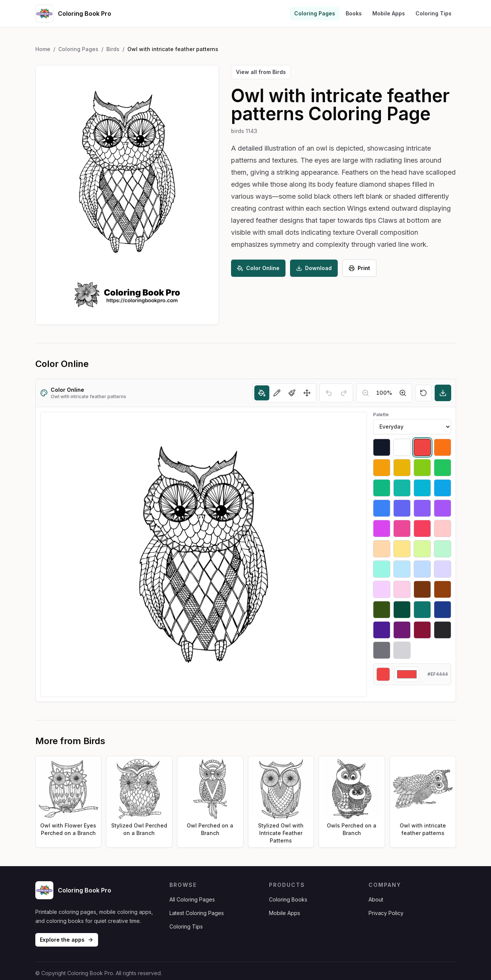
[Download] (443, 393)
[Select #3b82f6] (382, 508)
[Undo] (329, 393)
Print (359, 268)
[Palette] (412, 427)
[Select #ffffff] (402, 447)
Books (354, 13)
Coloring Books (288, 899)
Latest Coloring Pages (197, 913)
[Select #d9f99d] (422, 549)
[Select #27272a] (443, 630)
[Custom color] (407, 674)
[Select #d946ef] (382, 529)
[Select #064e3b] (402, 610)
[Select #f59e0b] (382, 468)
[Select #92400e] (443, 589)
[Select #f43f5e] (422, 529)
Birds (113, 49)
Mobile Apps (389, 13)
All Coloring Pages (192, 899)
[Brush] (292, 393)
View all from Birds (261, 72)
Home (43, 49)
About (376, 899)
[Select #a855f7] (443, 508)
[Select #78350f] (422, 589)
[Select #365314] (382, 610)
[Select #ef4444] (422, 447)
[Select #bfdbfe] (422, 569)
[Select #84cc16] (422, 468)
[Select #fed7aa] (382, 549)
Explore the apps (67, 940)
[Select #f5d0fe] (382, 589)
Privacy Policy (386, 913)
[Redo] (344, 393)
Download (314, 268)
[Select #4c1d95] (382, 630)
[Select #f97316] (443, 447)
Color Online (258, 268)
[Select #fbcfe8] (402, 589)
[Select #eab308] (402, 468)
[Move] (307, 393)
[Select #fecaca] (443, 529)
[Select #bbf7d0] (443, 549)
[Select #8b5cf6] (422, 508)
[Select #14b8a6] (402, 488)
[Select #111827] (382, 447)
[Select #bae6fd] (402, 569)
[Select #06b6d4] (422, 488)
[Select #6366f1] (402, 508)
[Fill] (262, 393)
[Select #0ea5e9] (443, 488)
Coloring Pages (315, 13)
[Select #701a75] (402, 630)
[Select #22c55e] (443, 468)
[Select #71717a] (382, 650)
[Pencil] (277, 393)
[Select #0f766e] (422, 610)
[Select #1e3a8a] (443, 610)
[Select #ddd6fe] (443, 569)
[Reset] (423, 393)
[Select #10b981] (382, 488)
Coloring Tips (434, 13)
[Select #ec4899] (402, 529)
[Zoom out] (366, 393)
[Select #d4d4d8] (402, 650)
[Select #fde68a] (402, 549)
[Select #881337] (422, 630)
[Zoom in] (403, 393)
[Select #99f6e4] (382, 569)
